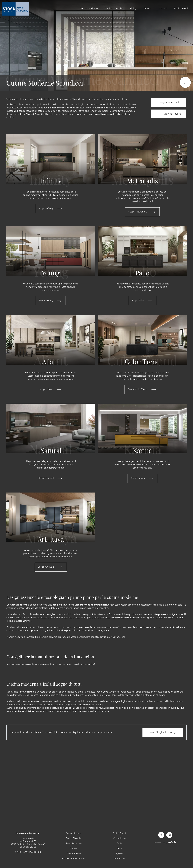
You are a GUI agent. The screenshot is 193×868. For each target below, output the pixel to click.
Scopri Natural (51, 479)
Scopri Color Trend (142, 390)
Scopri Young (51, 301)
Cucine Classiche (114, 9)
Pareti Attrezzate (74, 844)
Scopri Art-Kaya (51, 567)
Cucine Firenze (74, 854)
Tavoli (119, 849)
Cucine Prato (119, 839)
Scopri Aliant (51, 390)
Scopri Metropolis (142, 212)
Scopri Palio (142, 301)
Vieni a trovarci (169, 114)
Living (133, 9)
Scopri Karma (142, 479)
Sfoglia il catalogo (163, 733)
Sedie (119, 844)
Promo (147, 9)
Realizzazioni (181, 9)
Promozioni (119, 859)
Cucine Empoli (119, 834)
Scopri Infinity (51, 209)
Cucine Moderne (89, 9)
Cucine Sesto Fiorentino (74, 859)
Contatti (163, 9)
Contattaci (169, 103)
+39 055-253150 (29, 847)
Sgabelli (119, 854)
